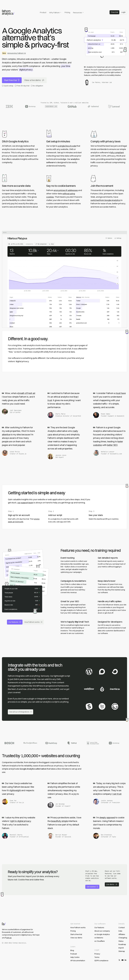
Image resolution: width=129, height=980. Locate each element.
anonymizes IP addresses (66, 190)
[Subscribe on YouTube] (123, 960)
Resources (78, 13)
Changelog (123, 938)
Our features (15, 622)
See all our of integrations (21, 712)
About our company (102, 931)
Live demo (112, 884)
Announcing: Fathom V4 (17, 53)
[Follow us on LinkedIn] (125, 960)
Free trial (114, 12)
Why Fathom (55, 13)
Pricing (67, 12)
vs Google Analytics (102, 934)
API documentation (78, 961)
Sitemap (122, 951)
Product (43, 12)
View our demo (76, 938)
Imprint (121, 948)
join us (9, 938)
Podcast (74, 954)
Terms (97, 957)
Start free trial (12, 80)
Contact (122, 928)
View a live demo (34, 80)
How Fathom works (33, 622)
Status (121, 941)
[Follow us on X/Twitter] (119, 960)
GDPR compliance (101, 961)
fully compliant (117, 152)
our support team (25, 503)
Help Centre (75, 957)
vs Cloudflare (100, 941)
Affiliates (122, 934)
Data (120, 931)
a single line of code (67, 146)
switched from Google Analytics (105, 200)
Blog (72, 950)
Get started (92, 887)
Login (123, 12)
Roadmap (122, 944)
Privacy (97, 954)
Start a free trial (76, 934)
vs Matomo (99, 938)
